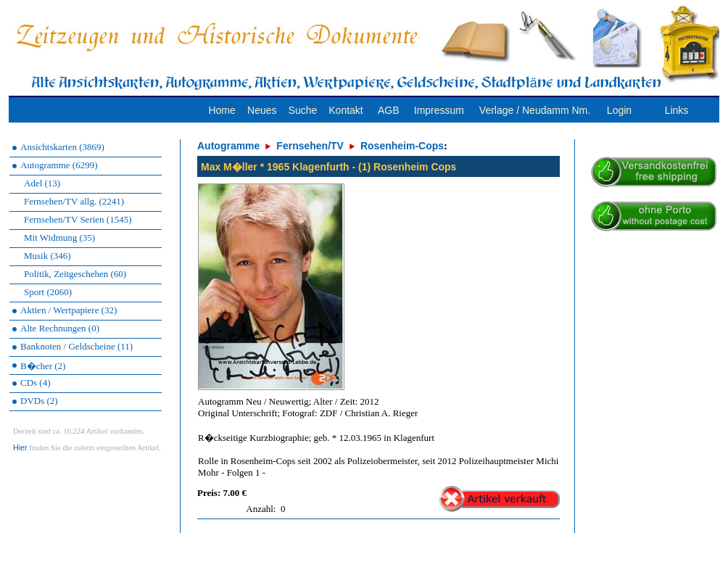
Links (677, 110)
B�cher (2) (43, 366)
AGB (389, 110)
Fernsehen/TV (310, 146)
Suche (303, 110)
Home (222, 110)
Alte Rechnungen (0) (60, 328)
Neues (262, 110)
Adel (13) (42, 183)
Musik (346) (47, 256)
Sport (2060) (48, 292)
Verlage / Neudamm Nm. (535, 110)
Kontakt (346, 110)
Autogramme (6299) (59, 165)
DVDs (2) (39, 401)
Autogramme (228, 146)
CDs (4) (36, 383)
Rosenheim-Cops (402, 146)
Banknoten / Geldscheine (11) (76, 346)
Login (619, 110)
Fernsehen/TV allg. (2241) (74, 201)
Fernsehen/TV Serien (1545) (78, 219)
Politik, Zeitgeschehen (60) (75, 274)
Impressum (439, 110)
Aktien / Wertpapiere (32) (69, 310)
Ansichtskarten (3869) (62, 147)
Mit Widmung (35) (59, 237)
